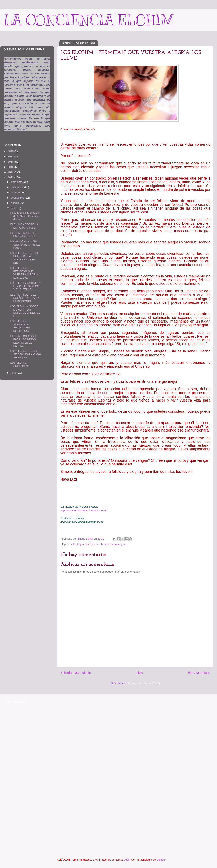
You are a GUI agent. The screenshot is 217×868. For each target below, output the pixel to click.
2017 (11, 156)
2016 (11, 162)
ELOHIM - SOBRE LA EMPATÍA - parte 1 (23, 234)
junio (14, 373)
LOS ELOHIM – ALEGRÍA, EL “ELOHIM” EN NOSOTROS (20, 326)
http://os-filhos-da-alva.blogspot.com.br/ (84, 510)
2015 (11, 167)
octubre (16, 192)
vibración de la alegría (113, 544)
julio (14, 208)
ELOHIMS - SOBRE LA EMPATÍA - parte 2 (24, 226)
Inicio (139, 673)
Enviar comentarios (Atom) (144, 683)
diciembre (17, 182)
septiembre (18, 198)
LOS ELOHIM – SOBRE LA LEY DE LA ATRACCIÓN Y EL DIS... (24, 258)
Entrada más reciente (76, 673)
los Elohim (92, 544)
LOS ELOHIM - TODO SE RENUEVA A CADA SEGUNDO (25, 354)
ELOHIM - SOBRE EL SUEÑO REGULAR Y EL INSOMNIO (25, 298)
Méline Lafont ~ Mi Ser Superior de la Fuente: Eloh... (25, 245)
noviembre (18, 187)
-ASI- (127, 860)
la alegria (78, 544)
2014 (11, 172)
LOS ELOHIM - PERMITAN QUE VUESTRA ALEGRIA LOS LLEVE (24, 273)
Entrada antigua (199, 673)
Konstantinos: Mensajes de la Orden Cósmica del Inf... (24, 216)
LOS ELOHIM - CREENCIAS (20, 364)
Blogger (161, 860)
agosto (15, 203)
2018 (11, 151)
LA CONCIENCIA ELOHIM (89, 20)
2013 (11, 177)
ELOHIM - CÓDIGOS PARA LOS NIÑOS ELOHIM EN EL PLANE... (23, 341)
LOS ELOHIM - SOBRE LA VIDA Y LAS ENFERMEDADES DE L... (25, 311)
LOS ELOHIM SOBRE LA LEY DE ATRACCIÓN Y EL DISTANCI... (25, 286)
